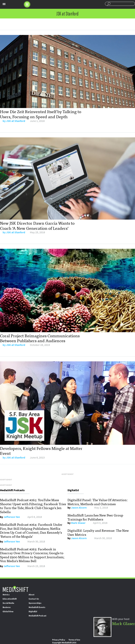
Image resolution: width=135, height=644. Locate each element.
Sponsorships (35, 603)
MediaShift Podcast (38, 616)
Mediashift (27, 4)
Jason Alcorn (79, 508)
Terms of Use (74, 640)
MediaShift (15, 589)
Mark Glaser (78, 523)
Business (7, 607)
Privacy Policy (59, 640)
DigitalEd (33, 612)
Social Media (8, 603)
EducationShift (10, 599)
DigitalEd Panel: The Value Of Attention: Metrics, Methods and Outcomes (98, 502)
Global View (8, 612)
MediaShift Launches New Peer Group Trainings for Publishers (95, 517)
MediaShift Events (37, 607)
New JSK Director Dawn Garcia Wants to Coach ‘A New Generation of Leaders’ (37, 225)
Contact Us (34, 599)
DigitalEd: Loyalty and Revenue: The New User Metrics (98, 532)
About (32, 595)
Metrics (6, 595)
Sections (4, 4)
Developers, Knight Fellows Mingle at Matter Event (41, 451)
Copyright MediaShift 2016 (64, 643)
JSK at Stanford (16, 121)
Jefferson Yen (12, 517)
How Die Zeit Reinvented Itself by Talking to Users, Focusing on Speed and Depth (41, 114)
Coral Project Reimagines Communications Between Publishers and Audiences (40, 338)
